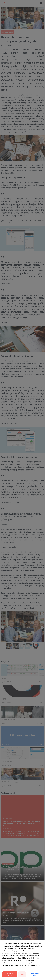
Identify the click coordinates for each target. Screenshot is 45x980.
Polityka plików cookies (35, 974)
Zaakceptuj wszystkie (10, 974)
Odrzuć (22, 974)
